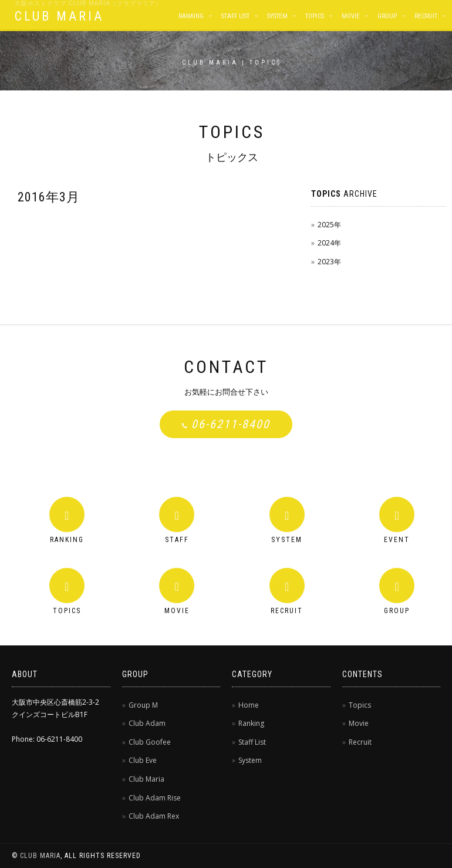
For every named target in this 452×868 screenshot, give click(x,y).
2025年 (329, 225)
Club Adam (147, 723)
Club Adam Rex (154, 816)
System (277, 16)
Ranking (191, 16)
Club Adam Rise (155, 798)
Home (249, 705)
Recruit (426, 16)
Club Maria (146, 779)
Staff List (235, 16)
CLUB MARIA (59, 16)
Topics (315, 16)
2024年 (329, 243)
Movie (351, 16)
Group (387, 16)
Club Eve (143, 760)
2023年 (329, 262)
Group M (143, 705)
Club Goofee (150, 742)
